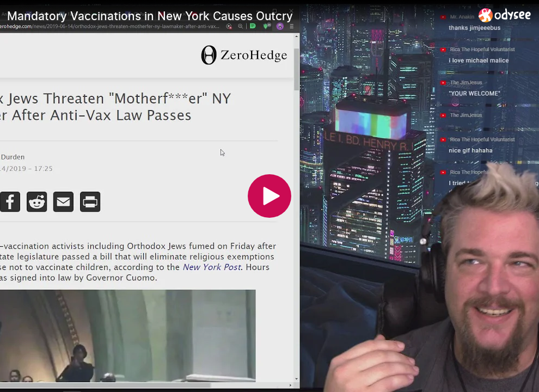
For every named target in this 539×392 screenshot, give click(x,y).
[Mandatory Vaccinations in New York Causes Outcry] (238, 16)
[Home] (505, 15)
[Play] (269, 196)
